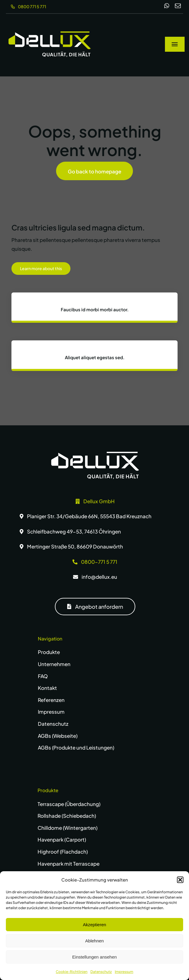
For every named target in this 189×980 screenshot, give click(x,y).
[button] (180, 880)
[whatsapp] (167, 6)
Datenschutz (101, 972)
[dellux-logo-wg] (50, 34)
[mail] (178, 6)
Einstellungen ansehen (95, 957)
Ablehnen (94, 941)
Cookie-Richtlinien (72, 972)
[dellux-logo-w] (95, 454)
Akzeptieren (94, 925)
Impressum (124, 972)
